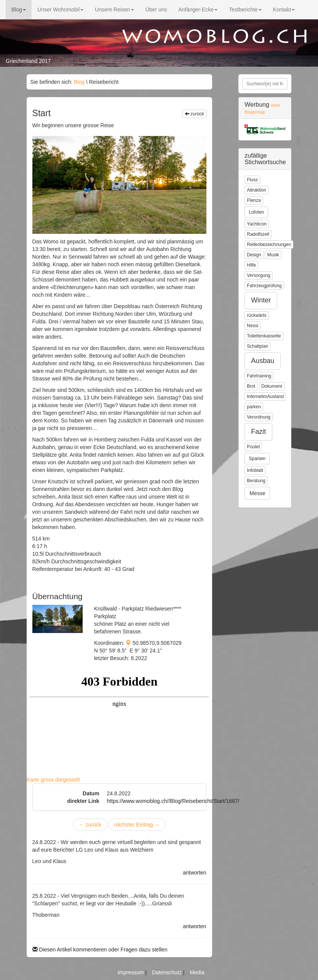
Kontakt (284, 10)
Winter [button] (261, 300)
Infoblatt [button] (255, 470)
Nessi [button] (252, 326)
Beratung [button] (256, 481)
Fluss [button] (252, 180)
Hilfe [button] (251, 265)
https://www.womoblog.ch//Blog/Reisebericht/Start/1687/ (173, 801)
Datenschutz (168, 972)
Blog (19, 10)
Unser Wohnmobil (60, 10)
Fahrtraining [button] (259, 376)
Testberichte (245, 10)
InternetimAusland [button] (265, 396)
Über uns (156, 10)
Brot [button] (251, 386)
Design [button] (254, 255)
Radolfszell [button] (258, 234)
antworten (194, 873)
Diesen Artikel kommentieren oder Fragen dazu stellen (100, 950)
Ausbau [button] (263, 361)
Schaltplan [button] (257, 346)
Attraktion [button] (256, 190)
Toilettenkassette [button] (264, 336)
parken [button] (254, 407)
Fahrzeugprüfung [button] (264, 286)
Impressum (131, 972)
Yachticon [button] (257, 224)
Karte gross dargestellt (53, 780)
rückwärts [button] (256, 315)
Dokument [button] (272, 386)
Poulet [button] (253, 447)
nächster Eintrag (137, 825)
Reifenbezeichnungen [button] (269, 245)
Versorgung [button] (258, 275)
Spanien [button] (257, 459)
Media (197, 972)
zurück (194, 114)
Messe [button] (257, 493)
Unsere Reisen (114, 10)
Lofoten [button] (256, 212)
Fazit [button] (258, 432)
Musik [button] (273, 255)
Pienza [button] (254, 200)
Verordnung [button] (259, 417)
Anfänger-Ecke (198, 10)
